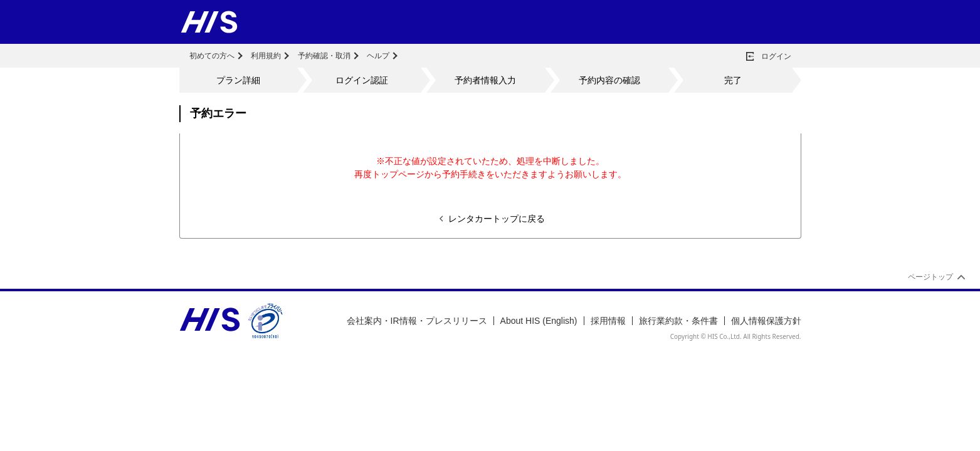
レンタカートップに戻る (497, 219)
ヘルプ (378, 56)
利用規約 (266, 56)
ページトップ (930, 277)
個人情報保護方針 (766, 321)
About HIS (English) (539, 321)
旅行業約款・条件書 (678, 321)
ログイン (776, 56)
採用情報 (608, 321)
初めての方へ (212, 56)
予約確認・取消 (324, 56)
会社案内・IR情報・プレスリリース (417, 321)
